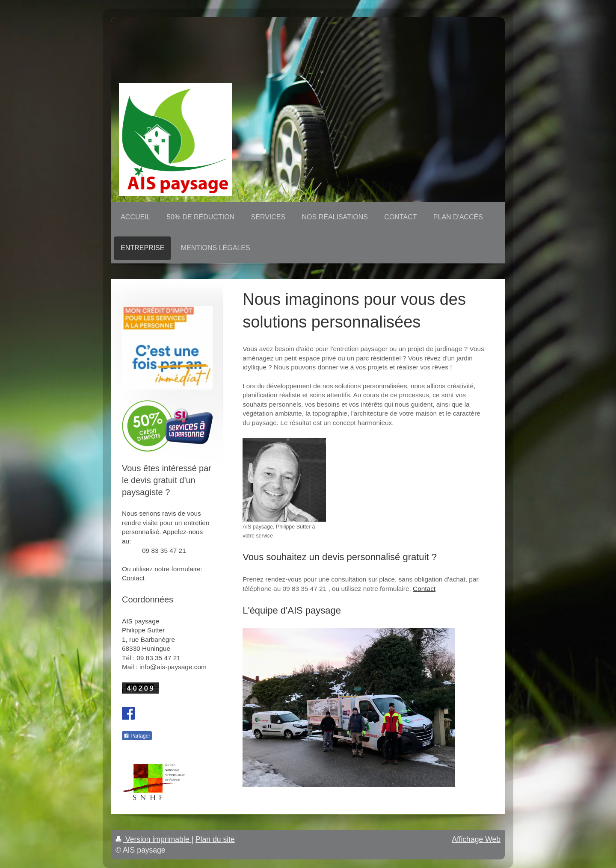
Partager (137, 736)
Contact (424, 589)
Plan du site (215, 839)
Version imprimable (153, 839)
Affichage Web (476, 839)
